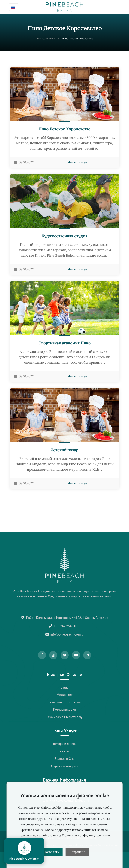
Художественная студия (64, 236)
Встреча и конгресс (64, 766)
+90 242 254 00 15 (67, 626)
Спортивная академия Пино (64, 343)
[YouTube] (76, 655)
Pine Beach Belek (45, 39)
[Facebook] (42, 655)
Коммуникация (64, 710)
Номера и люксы (64, 744)
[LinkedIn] (87, 655)
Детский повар (64, 450)
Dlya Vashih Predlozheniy (64, 717)
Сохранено (77, 852)
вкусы (64, 751)
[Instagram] (53, 655)
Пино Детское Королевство (64, 129)
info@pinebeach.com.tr (67, 634)
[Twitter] (65, 655)
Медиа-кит (64, 695)
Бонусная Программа (64, 702)
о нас (64, 687)
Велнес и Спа (64, 759)
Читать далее (77, 162)
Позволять (51, 852)
